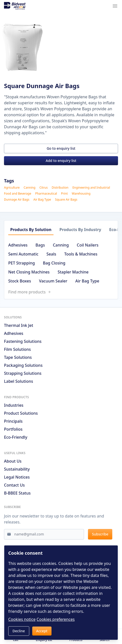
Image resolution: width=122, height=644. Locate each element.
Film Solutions (17, 349)
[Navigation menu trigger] (115, 6)
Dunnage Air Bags (17, 200)
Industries (14, 405)
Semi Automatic (23, 254)
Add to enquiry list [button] (61, 161)
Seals (51, 254)
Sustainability (17, 469)
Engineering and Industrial (91, 188)
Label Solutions (18, 381)
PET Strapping (21, 263)
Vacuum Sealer (53, 281)
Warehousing (81, 194)
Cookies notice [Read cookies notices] (22, 619)
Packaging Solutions (23, 365)
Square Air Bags (66, 200)
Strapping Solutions (23, 373)
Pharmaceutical (46, 194)
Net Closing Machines (29, 272)
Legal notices (17, 477)
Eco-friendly (16, 437)
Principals (13, 421)
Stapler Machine (73, 272)
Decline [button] (19, 631)
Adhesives (18, 245)
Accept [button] (42, 631)
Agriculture (12, 188)
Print (64, 194)
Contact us (14, 485)
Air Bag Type (42, 200)
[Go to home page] (15, 6)
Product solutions (21, 413)
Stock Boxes (20, 281)
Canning (30, 188)
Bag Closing (54, 263)
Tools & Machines (81, 254)
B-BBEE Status (17, 493)
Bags (40, 245)
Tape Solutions (18, 357)
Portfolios (13, 429)
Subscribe (100, 534)
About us (13, 461)
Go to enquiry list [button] (61, 148)
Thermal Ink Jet (19, 325)
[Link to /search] (63, 292)
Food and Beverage (18, 194)
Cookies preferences (55, 619)
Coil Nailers (88, 245)
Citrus (44, 188)
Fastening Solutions (23, 341)
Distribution (60, 188)
